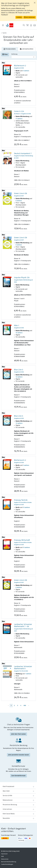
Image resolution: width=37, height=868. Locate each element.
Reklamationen (8, 800)
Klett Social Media (9, 814)
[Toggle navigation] (3, 25)
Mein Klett (6, 791)
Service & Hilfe (7, 796)
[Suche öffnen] (24, 25)
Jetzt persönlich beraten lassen (19, 755)
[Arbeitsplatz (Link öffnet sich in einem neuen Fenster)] (35, 25)
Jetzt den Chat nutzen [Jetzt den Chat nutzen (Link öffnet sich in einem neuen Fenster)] (18, 734)
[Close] (35, 3)
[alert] (18, 11)
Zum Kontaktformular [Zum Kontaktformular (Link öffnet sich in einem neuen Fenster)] (18, 776)
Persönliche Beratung (10, 805)
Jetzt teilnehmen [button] (29, 17)
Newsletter (6, 818)
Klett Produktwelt (8, 787)
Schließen (19, 17)
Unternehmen (7, 809)
